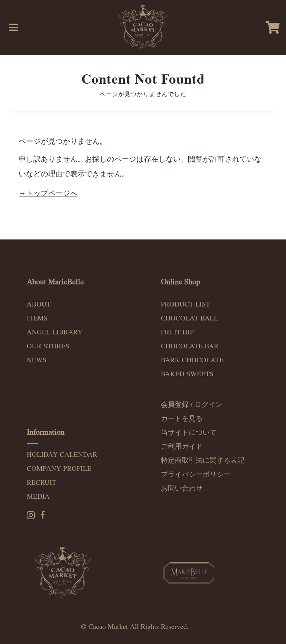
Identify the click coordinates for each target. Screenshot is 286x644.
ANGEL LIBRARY (55, 332)
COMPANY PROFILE (59, 469)
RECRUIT (41, 483)
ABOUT (39, 304)
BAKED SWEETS (187, 374)
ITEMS (37, 318)
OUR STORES (48, 346)
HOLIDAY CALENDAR (62, 455)
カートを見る (182, 418)
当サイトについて (189, 432)
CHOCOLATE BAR (190, 346)
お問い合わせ (182, 488)
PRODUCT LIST (185, 304)
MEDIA (38, 497)
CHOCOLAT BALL (190, 318)
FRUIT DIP (177, 332)
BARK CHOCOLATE (192, 360)
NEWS (37, 360)
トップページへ (52, 193)
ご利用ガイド (182, 446)
